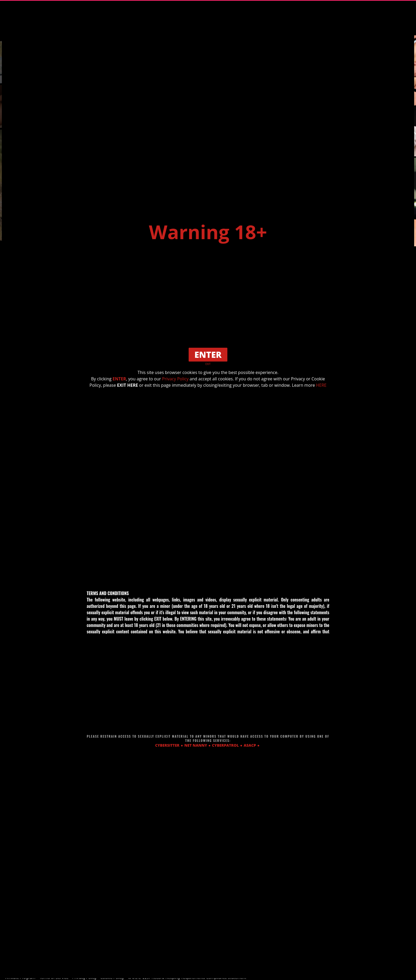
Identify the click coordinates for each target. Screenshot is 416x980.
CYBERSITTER (167, 745)
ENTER (119, 379)
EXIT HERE (127, 385)
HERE (321, 385)
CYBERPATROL (225, 745)
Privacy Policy (175, 379)
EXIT (208, 364)
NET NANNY (196, 745)
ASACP (250, 745)
